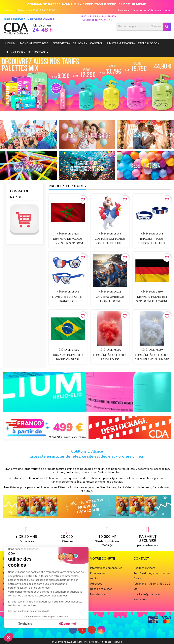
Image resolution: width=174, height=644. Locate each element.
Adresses (96, 584)
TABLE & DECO (148, 43)
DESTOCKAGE (37, 52)
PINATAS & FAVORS (120, 43)
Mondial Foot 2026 (34, 43)
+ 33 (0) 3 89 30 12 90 (43, 10)
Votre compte (102, 559)
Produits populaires (67, 186)
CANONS (96, 43)
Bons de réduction (101, 589)
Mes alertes (97, 594)
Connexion (137, 10)
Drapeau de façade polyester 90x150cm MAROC (68, 243)
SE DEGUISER (14, 52)
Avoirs (94, 579)
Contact (7, 10)
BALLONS (79, 43)
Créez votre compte (159, 10)
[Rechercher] (144, 27)
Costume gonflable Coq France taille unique (110, 243)
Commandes (98, 573)
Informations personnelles (106, 568)
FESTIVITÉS (60, 43)
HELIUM (10, 43)
